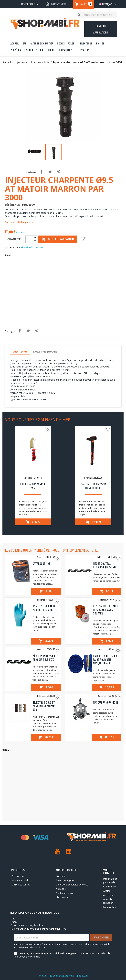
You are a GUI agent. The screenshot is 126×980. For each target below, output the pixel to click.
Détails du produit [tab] (45, 352)
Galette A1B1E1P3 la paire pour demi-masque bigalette (105, 659)
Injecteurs (86, 43)
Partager (42, 172)
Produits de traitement (60, 50)
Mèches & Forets (66, 43)
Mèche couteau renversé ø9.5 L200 (105, 565)
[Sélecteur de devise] (30, 4)
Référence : (13, 205)
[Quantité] (29, 239)
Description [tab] (20, 352)
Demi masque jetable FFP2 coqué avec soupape (106, 610)
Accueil (15, 43)
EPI (24, 43)
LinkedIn (69, 851)
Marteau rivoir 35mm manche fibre (93, 486)
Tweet (50, 172)
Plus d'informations (33, 247)
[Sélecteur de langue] (107, 4)
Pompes (100, 43)
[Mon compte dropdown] (58, 4)
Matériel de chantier (42, 43)
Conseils (101, 26)
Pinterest (59, 172)
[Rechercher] (97, 15)
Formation (84, 50)
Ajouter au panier (58, 239)
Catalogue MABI (42, 563)
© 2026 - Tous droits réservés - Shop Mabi (63, 976)
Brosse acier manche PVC (33, 486)
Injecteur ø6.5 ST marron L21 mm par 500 (44, 706)
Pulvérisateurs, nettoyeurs (27, 50)
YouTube (58, 851)
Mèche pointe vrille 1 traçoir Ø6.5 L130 (45, 658)
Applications (101, 32)
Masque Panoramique (106, 702)
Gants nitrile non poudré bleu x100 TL (45, 608)
